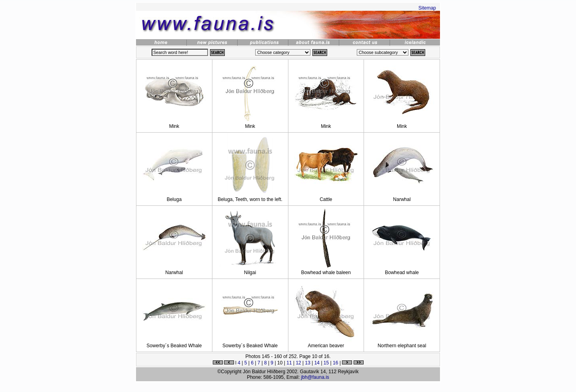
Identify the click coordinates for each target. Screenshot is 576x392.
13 (308, 363)
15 (326, 363)
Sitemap (427, 8)
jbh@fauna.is (315, 377)
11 (289, 363)
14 (317, 363)
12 (298, 363)
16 (335, 363)
